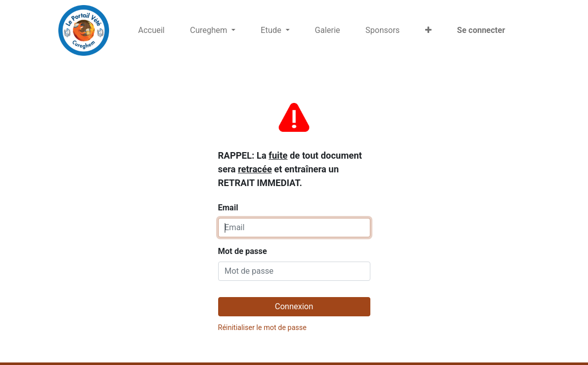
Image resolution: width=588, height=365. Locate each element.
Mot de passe (243, 251)
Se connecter (481, 30)
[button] (428, 30)
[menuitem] (151, 30)
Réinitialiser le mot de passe (263, 327)
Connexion (294, 306)
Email (290, 155)
